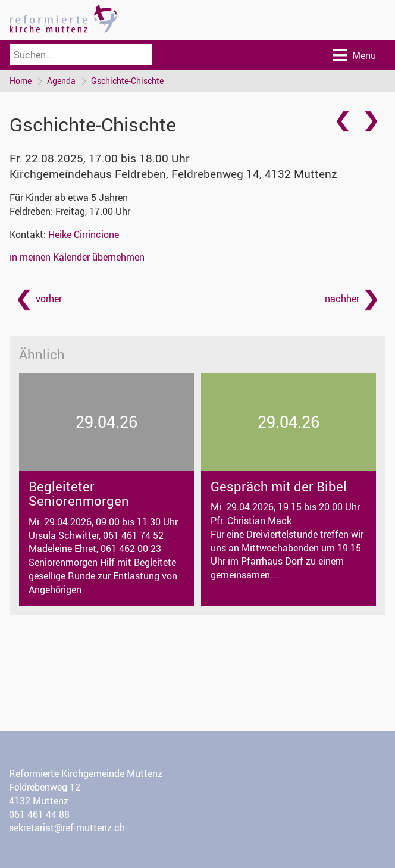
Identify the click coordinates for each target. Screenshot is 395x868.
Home (21, 81)
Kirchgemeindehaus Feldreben (173, 174)
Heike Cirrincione (84, 234)
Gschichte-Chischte (127, 81)
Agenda (61, 81)
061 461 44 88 (39, 814)
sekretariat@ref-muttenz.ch (67, 828)
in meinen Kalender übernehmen (77, 257)
